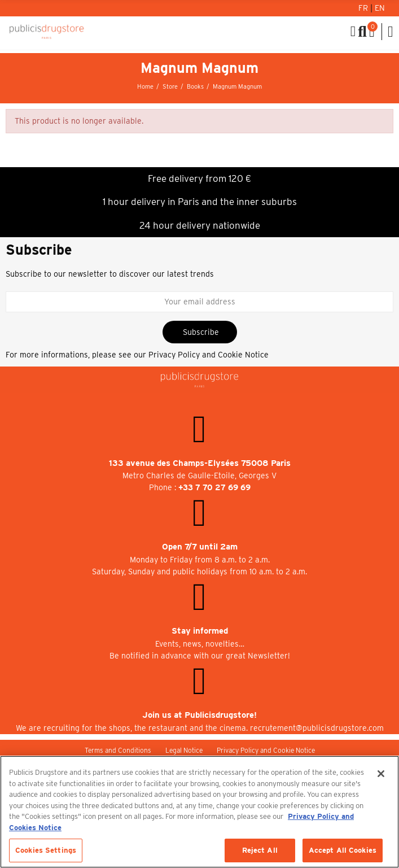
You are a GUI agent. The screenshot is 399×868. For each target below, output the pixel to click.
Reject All (260, 850)
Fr (364, 8)
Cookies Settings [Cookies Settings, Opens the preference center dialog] (46, 850)
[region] (199, 812)
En (380, 8)
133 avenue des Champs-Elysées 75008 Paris (200, 463)
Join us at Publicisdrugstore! (199, 715)
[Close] (381, 774)
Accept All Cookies (343, 850)
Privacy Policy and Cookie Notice (209, 355)
